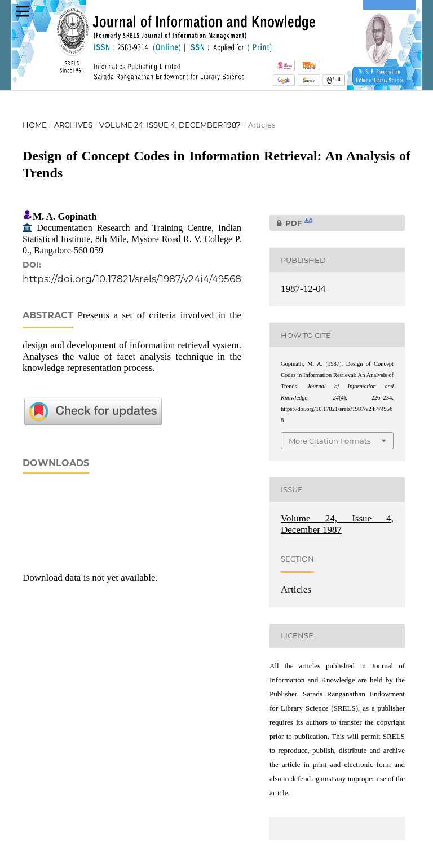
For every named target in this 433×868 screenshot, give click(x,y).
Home (35, 125)
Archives (73, 125)
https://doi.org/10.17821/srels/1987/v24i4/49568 (132, 279)
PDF (291, 223)
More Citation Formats (330, 441)
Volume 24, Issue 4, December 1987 (170, 125)
